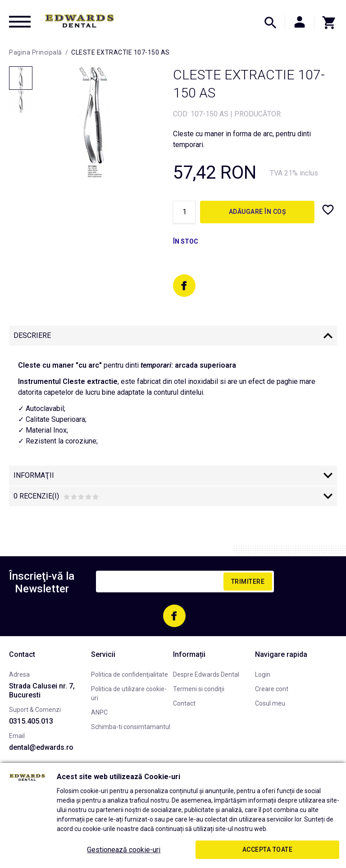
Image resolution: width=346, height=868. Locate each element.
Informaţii (34, 475)
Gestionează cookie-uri (124, 850)
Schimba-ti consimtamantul (131, 727)
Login (263, 674)
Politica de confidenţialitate (130, 674)
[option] (93, 122)
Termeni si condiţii (199, 689)
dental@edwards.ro (41, 747)
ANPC (99, 712)
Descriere (32, 335)
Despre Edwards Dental (206, 674)
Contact (184, 703)
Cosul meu (270, 703)
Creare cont (272, 689)
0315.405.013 (31, 721)
